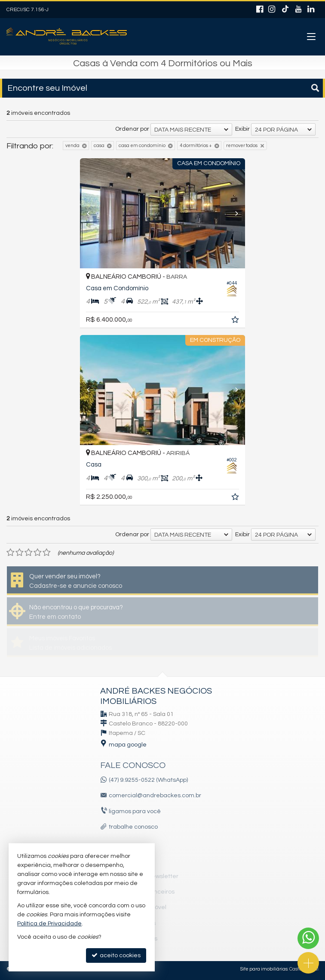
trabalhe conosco (133, 827)
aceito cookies (116, 955)
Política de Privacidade (49, 924)
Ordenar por (132, 129)
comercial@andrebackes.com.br (155, 796)
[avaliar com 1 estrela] (11, 553)
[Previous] (92, 213)
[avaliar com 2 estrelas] (20, 553)
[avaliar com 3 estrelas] (29, 553)
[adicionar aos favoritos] (236, 321)
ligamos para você (135, 811)
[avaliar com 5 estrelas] (47, 553)
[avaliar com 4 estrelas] (38, 553)
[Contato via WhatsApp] (308, 938)
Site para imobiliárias (264, 969)
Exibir (242, 129)
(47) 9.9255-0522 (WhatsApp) (148, 780)
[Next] (233, 213)
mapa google (128, 745)
